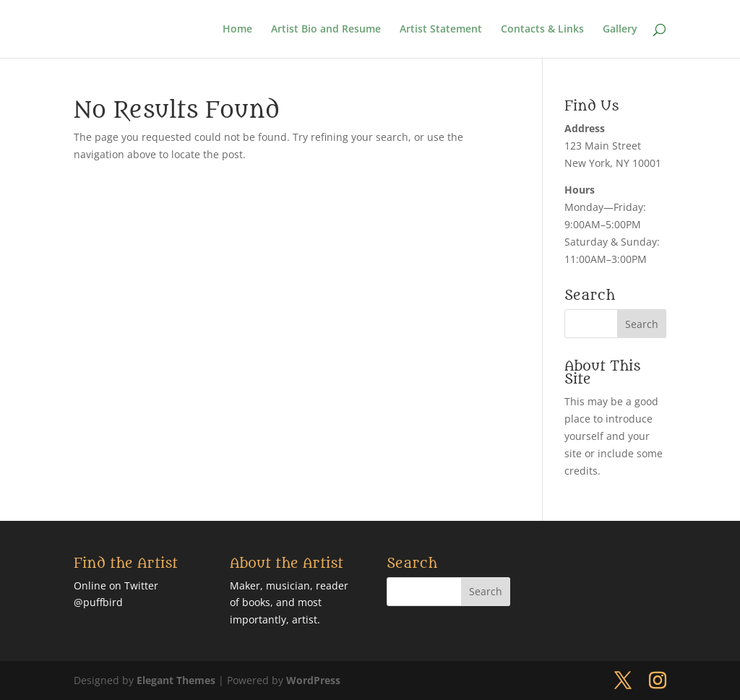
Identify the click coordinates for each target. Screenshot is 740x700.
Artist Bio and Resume (326, 30)
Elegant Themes (176, 680)
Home (237, 30)
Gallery (620, 30)
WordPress (313, 680)
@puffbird (98, 602)
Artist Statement (441, 30)
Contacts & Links (542, 30)
